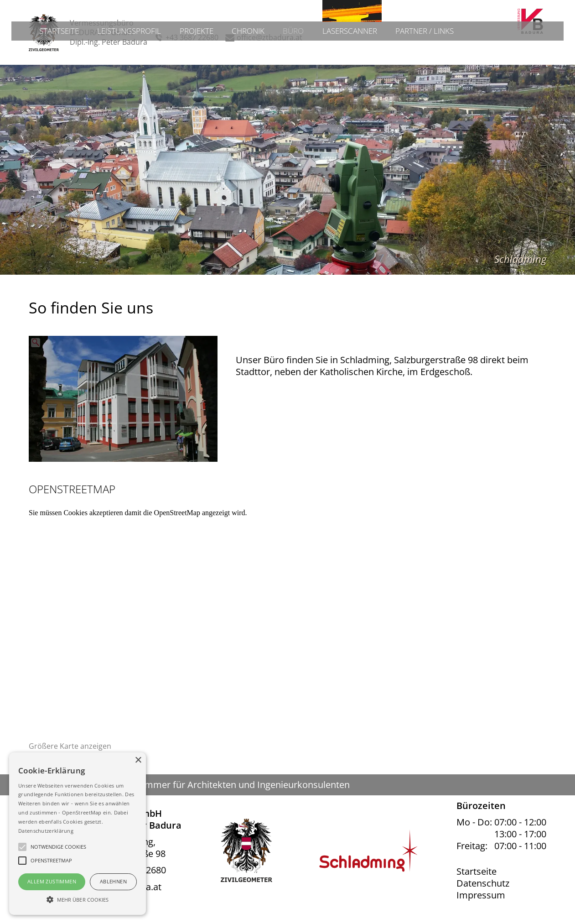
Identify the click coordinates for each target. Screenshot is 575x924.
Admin (547, 7)
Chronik (248, 75)
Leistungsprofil (124, 75)
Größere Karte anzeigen (70, 746)
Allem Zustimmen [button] (52, 881)
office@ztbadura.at (269, 38)
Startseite (50, 75)
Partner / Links (433, 75)
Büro (294, 75)
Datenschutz (483, 883)
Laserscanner (353, 75)
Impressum (481, 895)
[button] (78, 899)
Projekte (194, 75)
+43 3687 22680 (192, 38)
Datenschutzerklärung (46, 831)
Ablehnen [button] (113, 881)
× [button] (138, 760)
